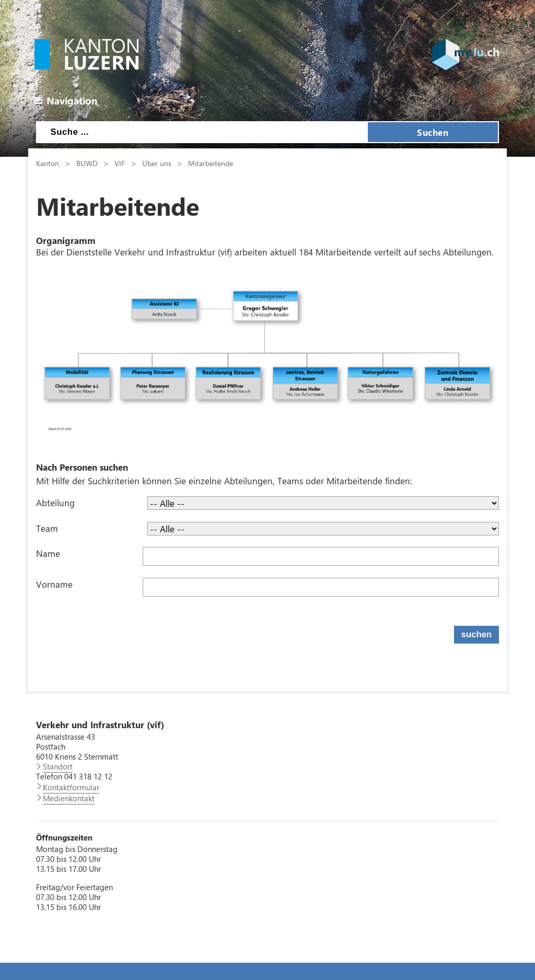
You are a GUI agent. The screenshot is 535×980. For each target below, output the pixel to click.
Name (48, 553)
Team (47, 528)
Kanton (48, 163)
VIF (120, 163)
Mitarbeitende (211, 163)
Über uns (157, 163)
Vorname (54, 584)
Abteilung (55, 503)
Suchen (433, 132)
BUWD (87, 163)
